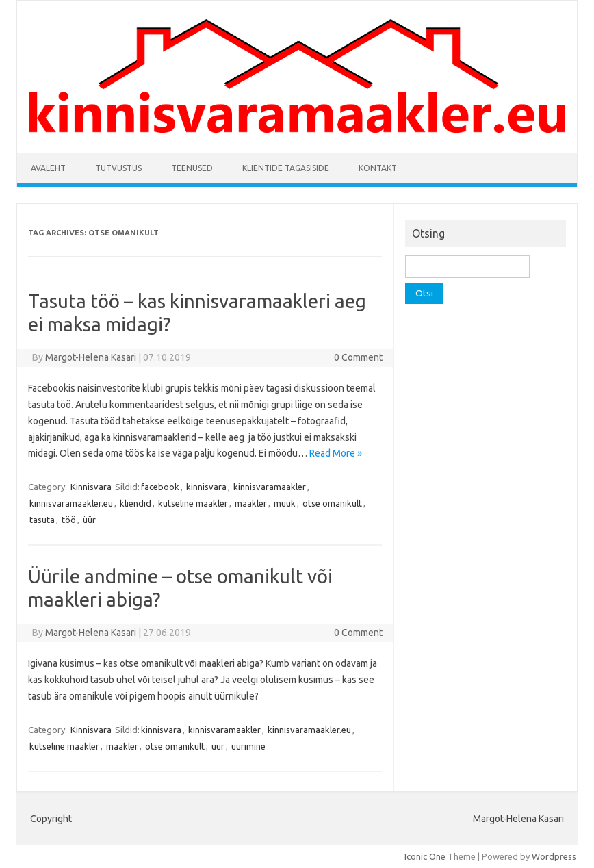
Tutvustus (118, 168)
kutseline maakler (193, 503)
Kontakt (378, 168)
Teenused (192, 168)
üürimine (248, 746)
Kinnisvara (91, 487)
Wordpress (554, 856)
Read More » (336, 453)
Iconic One (425, 856)
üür (89, 520)
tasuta (42, 520)
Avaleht (48, 168)
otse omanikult (332, 503)
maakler (251, 503)
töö (69, 520)
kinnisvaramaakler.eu (71, 503)
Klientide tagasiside (286, 168)
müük (285, 503)
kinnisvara (206, 487)
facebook (160, 487)
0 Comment (358, 357)
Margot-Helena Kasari (91, 357)
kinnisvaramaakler (270, 487)
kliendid (135, 503)
